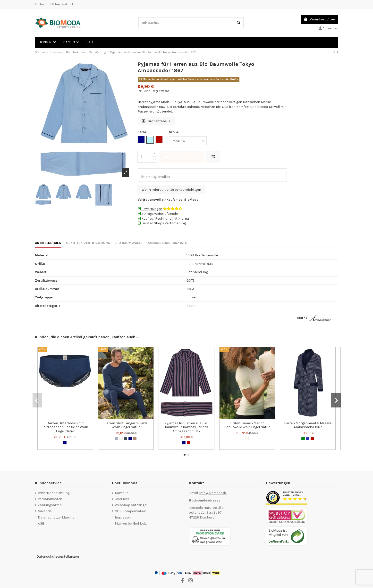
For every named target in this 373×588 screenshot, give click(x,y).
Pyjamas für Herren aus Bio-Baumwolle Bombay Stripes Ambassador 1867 (186, 427)
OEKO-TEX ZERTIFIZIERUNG (88, 243)
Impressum (124, 517)
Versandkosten (50, 499)
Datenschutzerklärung (56, 517)
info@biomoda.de (213, 493)
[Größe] (188, 141)
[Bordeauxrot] (188, 443)
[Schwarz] (126, 439)
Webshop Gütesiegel (131, 505)
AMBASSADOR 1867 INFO (168, 243)
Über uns (122, 499)
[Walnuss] (135, 439)
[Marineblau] (65, 443)
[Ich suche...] (238, 23)
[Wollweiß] (121, 439)
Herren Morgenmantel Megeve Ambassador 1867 (308, 425)
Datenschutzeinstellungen (58, 557)
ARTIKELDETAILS (48, 243)
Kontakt (41, 4)
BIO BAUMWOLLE (129, 243)
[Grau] (116, 439)
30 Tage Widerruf (62, 4)
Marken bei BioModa (131, 523)
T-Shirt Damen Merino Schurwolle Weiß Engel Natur (247, 425)
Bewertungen (152, 209)
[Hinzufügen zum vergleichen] (213, 157)
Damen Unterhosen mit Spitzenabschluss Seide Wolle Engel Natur (65, 427)
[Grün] (303, 439)
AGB (41, 523)
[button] (185, 455)
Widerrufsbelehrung (54, 493)
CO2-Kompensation (131, 511)
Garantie (45, 511)
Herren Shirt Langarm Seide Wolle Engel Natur (126, 425)
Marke (302, 318)
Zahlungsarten (50, 505)
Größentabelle (156, 121)
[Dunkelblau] (308, 439)
